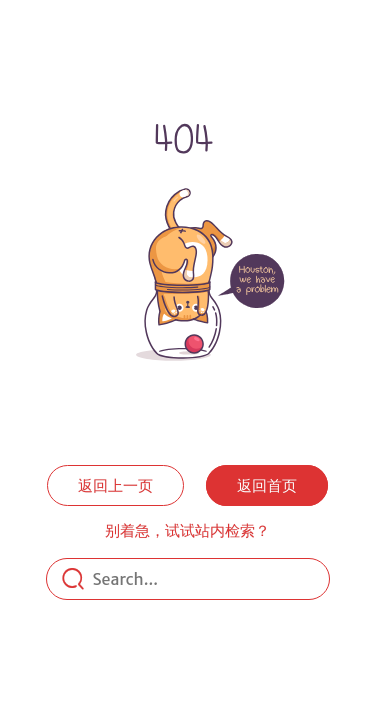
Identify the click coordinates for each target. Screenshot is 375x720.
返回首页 (267, 485)
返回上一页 (115, 485)
